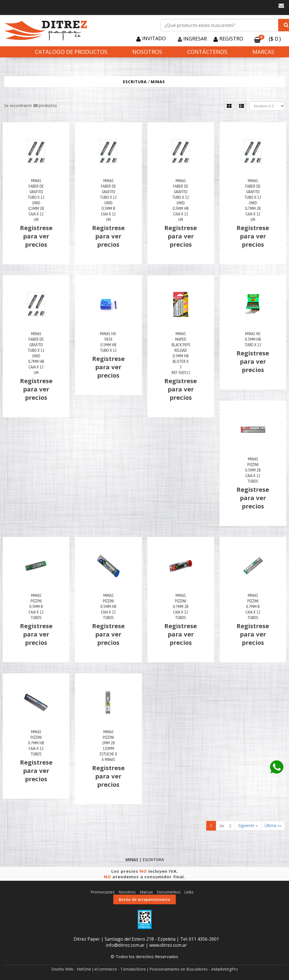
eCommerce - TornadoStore (120, 969)
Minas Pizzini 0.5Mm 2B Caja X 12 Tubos (253, 470)
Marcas (263, 52)
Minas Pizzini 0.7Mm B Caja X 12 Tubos (253, 606)
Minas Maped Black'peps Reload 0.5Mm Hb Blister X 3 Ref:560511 (181, 353)
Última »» (273, 825)
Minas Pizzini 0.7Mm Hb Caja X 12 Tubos (36, 743)
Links (189, 892)
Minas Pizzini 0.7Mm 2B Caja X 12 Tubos (181, 606)
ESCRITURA (135, 82)
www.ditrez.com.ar (168, 945)
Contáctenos (207, 52)
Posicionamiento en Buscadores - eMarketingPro (194, 969)
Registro (231, 39)
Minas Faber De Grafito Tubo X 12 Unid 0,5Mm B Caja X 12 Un (108, 200)
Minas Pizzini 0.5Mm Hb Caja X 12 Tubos (108, 606)
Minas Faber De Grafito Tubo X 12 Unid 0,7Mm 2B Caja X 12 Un (253, 200)
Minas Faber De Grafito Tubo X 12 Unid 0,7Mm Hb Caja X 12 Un (36, 353)
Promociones (103, 892)
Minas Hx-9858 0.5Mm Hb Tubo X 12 (108, 342)
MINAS (158, 82)
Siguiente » (248, 825)
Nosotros (147, 52)
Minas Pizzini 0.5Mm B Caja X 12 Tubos (36, 606)
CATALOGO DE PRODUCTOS (71, 52)
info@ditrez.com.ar (125, 945)
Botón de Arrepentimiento (144, 899)
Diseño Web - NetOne (71, 969)
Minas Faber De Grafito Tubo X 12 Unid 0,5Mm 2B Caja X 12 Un (36, 200)
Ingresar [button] (195, 39)
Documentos (169, 892)
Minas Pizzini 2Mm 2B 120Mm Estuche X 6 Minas (108, 745)
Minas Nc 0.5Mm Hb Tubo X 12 (253, 339)
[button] (281, 6)
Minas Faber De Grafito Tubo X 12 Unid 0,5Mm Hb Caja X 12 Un (181, 200)
